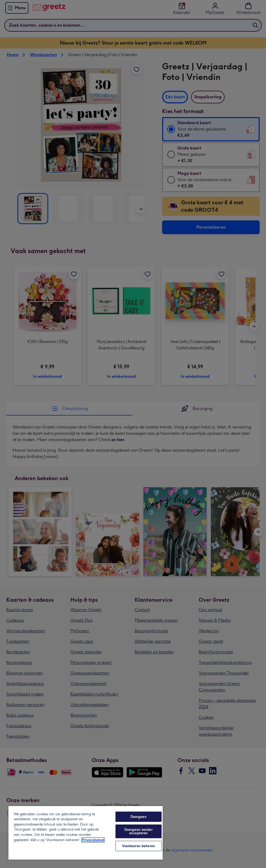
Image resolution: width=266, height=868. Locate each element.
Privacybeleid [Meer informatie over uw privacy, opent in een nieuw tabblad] (93, 840)
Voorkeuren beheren (139, 846)
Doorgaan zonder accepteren (139, 831)
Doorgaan (139, 817)
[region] (86, 833)
